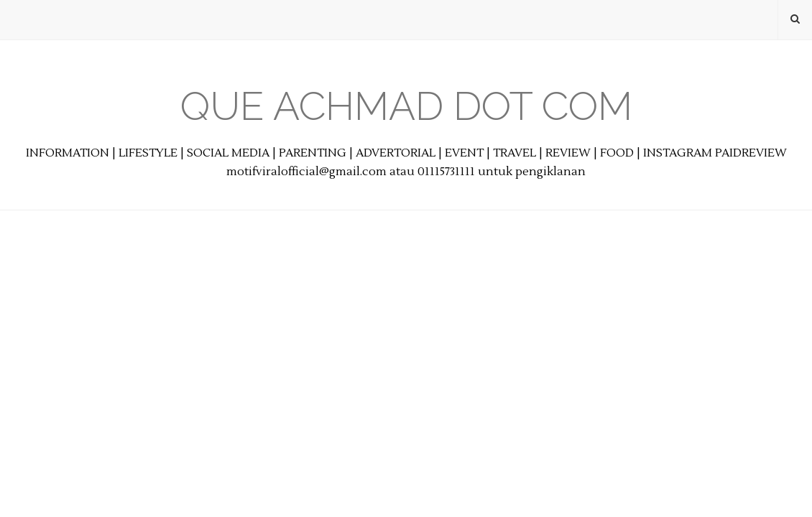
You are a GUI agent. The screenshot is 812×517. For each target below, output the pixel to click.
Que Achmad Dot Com (406, 106)
